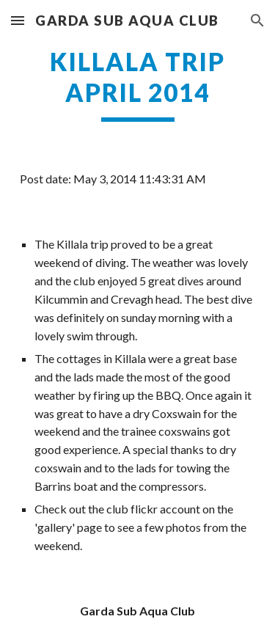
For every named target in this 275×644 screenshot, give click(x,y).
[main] (138, 84)
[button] (18, 20)
